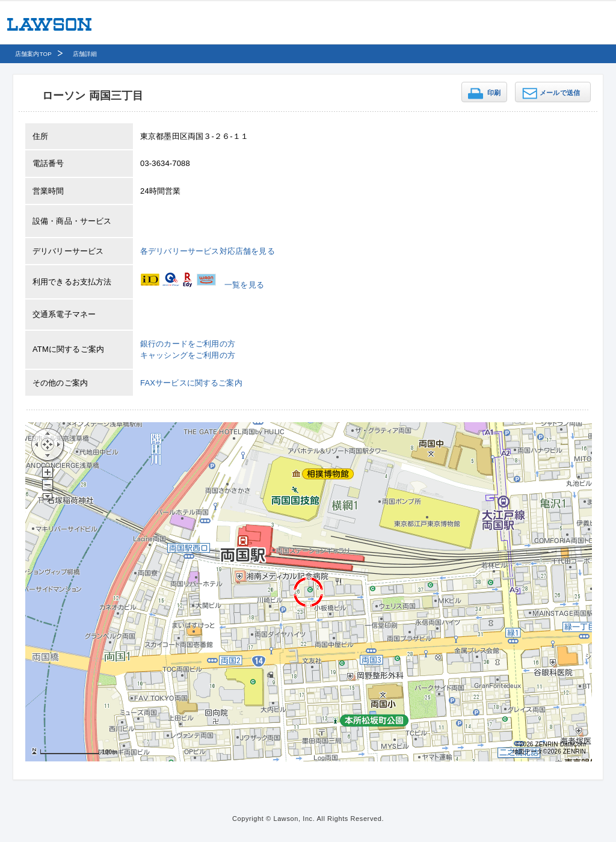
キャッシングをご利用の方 (188, 355)
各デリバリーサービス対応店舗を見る (208, 251)
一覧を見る (244, 285)
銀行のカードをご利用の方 (188, 344)
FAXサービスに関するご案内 (191, 383)
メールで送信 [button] (560, 93)
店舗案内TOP (33, 54)
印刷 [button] (494, 93)
